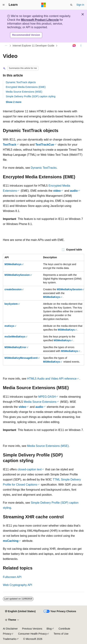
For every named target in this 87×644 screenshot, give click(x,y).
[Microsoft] (44, 5)
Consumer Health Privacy (32, 634)
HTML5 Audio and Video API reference (52, 379)
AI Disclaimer (10, 629)
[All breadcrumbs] (6, 46)
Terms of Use (61, 634)
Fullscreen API (12, 577)
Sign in (80, 5)
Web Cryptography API (17, 585)
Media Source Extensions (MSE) (24, 92)
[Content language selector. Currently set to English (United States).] (20, 611)
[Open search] (71, 5)
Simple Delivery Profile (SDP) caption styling (31, 96)
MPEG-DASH (47, 397)
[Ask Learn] (74, 46)
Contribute (64, 629)
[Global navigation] (4, 5)
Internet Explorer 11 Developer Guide (34, 46)
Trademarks (10, 639)
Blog (49, 629)
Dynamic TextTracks (44, 168)
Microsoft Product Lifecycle (40, 20)
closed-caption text (30, 469)
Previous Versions (32, 629)
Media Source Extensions (40, 402)
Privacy (7, 634)
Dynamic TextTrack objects (21, 82)
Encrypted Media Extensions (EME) (26, 87)
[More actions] (81, 46)
